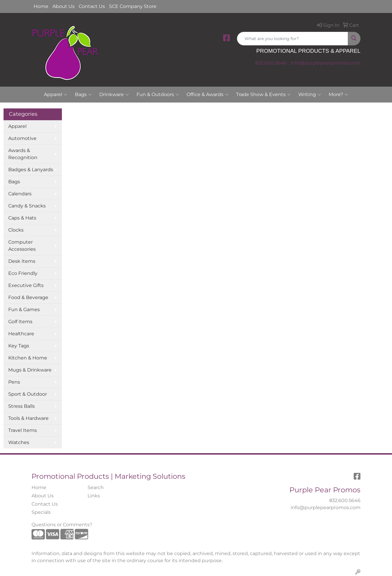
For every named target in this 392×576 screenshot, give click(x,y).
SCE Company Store (133, 6)
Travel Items (23, 430)
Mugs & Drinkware (30, 370)
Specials (41, 512)
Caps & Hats (22, 218)
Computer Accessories (22, 246)
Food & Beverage (28, 297)
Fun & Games (24, 310)
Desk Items (22, 261)
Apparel (56, 95)
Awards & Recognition (23, 154)
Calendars (20, 194)
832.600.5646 (271, 63)
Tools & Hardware (28, 418)
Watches (19, 442)
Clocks (16, 230)
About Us (64, 6)
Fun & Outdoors (158, 95)
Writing (310, 95)
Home (41, 6)
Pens (14, 382)
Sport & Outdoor (28, 394)
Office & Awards (207, 95)
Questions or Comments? (62, 525)
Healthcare (21, 334)
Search (96, 487)
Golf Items (20, 322)
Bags (83, 95)
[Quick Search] (293, 39)
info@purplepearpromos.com (326, 63)
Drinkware (114, 95)
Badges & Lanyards (31, 170)
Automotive (22, 138)
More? (338, 95)
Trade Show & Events (263, 95)
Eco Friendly (23, 273)
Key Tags (19, 346)
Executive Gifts (26, 285)
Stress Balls (22, 406)
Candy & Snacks (27, 206)
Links (94, 496)
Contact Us (92, 6)
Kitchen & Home (28, 358)
